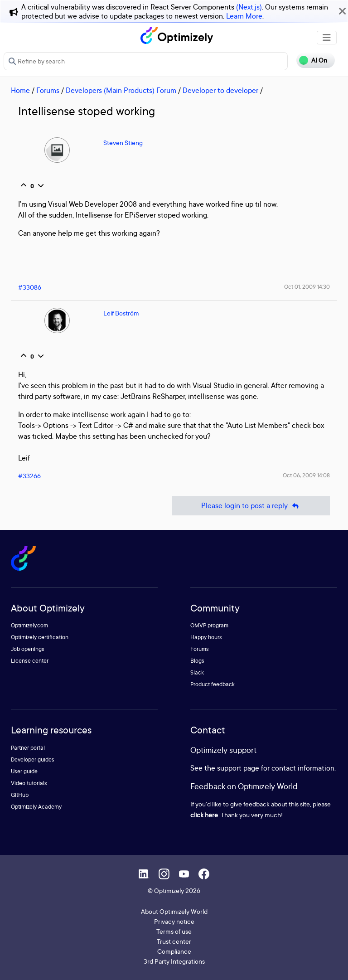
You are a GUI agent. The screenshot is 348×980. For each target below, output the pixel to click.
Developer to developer (220, 90)
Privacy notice (174, 921)
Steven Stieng (123, 143)
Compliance (174, 951)
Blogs (197, 661)
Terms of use (174, 931)
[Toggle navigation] (327, 38)
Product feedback (213, 684)
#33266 (29, 476)
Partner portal (28, 748)
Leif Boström (121, 313)
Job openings (28, 649)
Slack (197, 672)
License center (30, 661)
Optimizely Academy (36, 807)
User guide (24, 771)
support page (238, 768)
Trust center (174, 941)
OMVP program (209, 625)
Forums (48, 90)
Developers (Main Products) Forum (121, 90)
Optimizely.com (29, 625)
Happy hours (206, 637)
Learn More (244, 16)
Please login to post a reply (251, 506)
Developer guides (33, 759)
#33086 (30, 287)
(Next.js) (249, 7)
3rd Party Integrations (174, 961)
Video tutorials (29, 783)
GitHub (20, 795)
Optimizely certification (40, 637)
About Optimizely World (174, 911)
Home (20, 90)
